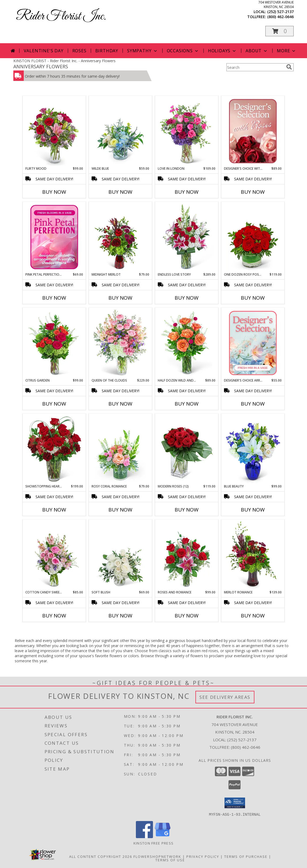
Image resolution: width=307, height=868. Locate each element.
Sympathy (142, 51)
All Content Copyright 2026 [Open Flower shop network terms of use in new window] (101, 856)
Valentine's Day (44, 51)
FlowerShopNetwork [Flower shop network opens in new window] (157, 856)
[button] (280, 31)
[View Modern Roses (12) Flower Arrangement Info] (187, 449)
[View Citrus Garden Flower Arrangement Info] (54, 343)
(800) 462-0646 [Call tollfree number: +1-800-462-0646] (280, 17)
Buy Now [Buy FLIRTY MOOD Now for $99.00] (54, 192)
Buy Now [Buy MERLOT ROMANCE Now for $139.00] (253, 616)
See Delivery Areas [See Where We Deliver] (225, 697)
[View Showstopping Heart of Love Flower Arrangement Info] (54, 449)
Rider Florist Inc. (61, 16)
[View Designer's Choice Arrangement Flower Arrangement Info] (253, 343)
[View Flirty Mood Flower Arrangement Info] (54, 131)
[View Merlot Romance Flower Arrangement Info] (253, 555)
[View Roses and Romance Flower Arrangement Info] (187, 555)
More (287, 51)
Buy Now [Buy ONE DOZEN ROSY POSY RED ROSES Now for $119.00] (253, 298)
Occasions (183, 51)
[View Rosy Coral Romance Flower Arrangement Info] (121, 449)
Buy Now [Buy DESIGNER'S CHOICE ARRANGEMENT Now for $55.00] (253, 404)
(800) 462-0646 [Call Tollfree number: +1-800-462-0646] (246, 747)
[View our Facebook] (144, 836)
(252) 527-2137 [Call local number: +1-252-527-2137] (280, 12)
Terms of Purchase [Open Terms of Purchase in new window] (246, 856)
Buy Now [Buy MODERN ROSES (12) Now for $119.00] (187, 510)
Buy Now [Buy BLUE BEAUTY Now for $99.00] (253, 510)
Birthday (107, 51)
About (257, 51)
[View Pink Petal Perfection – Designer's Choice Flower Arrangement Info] (54, 237)
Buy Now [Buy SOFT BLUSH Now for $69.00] (120, 616)
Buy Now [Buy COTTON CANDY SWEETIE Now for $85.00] (54, 616)
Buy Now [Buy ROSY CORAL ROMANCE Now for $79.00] (120, 510)
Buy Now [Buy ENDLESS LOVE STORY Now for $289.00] (187, 298)
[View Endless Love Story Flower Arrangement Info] (187, 237)
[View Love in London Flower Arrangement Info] (187, 131)
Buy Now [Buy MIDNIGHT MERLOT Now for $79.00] (120, 298)
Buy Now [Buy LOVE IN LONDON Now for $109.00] (187, 192)
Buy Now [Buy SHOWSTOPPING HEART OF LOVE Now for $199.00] (54, 510)
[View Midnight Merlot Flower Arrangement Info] (121, 237)
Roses (79, 51)
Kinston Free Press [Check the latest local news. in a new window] (153, 843)
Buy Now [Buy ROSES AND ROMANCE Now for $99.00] (187, 616)
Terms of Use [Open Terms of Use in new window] (170, 860)
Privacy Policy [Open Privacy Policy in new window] (203, 856)
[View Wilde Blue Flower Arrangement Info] (121, 131)
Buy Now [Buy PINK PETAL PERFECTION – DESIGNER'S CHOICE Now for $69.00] (54, 298)
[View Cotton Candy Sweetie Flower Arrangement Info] (54, 555)
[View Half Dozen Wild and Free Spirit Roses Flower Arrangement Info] (187, 343)
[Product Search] (255, 67)
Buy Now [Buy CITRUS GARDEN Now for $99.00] (54, 404)
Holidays (222, 51)
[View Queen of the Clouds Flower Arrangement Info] (121, 343)
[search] (289, 67)
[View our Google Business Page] (163, 836)
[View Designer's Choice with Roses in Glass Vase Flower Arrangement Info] (253, 131)
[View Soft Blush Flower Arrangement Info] (121, 555)
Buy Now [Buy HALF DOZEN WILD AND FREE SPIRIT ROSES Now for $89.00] (187, 404)
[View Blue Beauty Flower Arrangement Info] (253, 449)
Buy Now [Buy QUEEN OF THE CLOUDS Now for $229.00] (120, 404)
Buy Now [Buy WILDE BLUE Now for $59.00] (120, 192)
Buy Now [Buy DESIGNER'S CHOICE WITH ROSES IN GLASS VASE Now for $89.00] (253, 192)
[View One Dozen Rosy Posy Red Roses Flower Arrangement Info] (253, 237)
